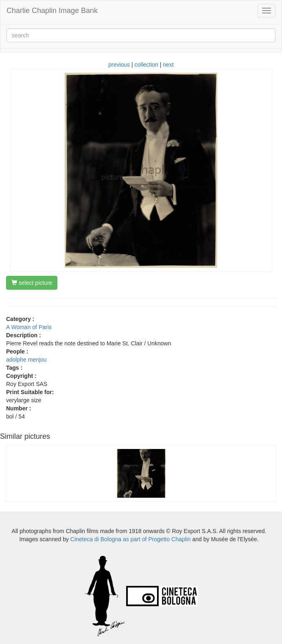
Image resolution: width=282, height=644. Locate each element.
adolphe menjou (26, 360)
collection (146, 65)
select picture (32, 283)
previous (119, 65)
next (168, 65)
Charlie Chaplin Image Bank (52, 11)
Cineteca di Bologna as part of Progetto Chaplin (131, 539)
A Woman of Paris (29, 327)
